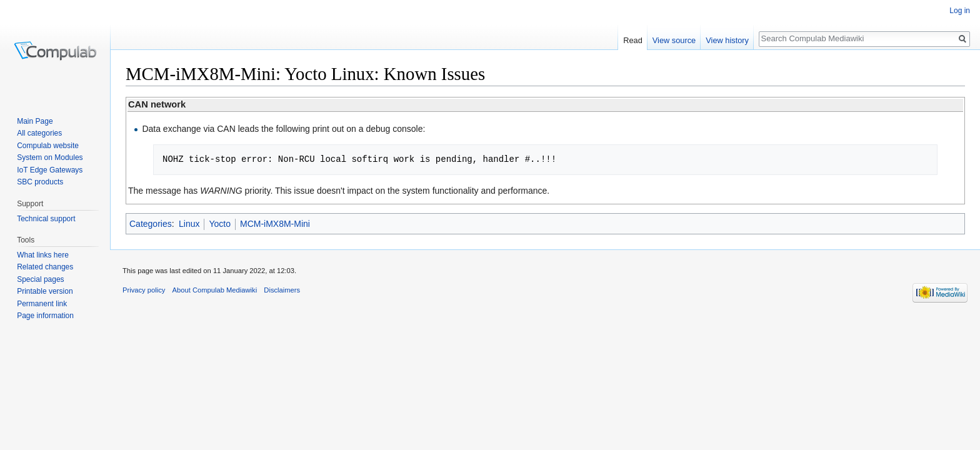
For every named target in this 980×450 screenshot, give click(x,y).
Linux (189, 224)
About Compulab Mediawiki (215, 290)
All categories (39, 133)
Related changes (45, 267)
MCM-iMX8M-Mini (275, 224)
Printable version (45, 291)
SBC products (40, 182)
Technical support (46, 219)
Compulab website (48, 146)
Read (633, 40)
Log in (960, 11)
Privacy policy (144, 290)
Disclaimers (282, 290)
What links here (43, 255)
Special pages (40, 279)
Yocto (220, 224)
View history (727, 40)
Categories (151, 224)
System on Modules (50, 157)
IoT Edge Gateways (50, 170)
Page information (45, 316)
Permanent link (42, 304)
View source (674, 40)
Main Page (35, 121)
